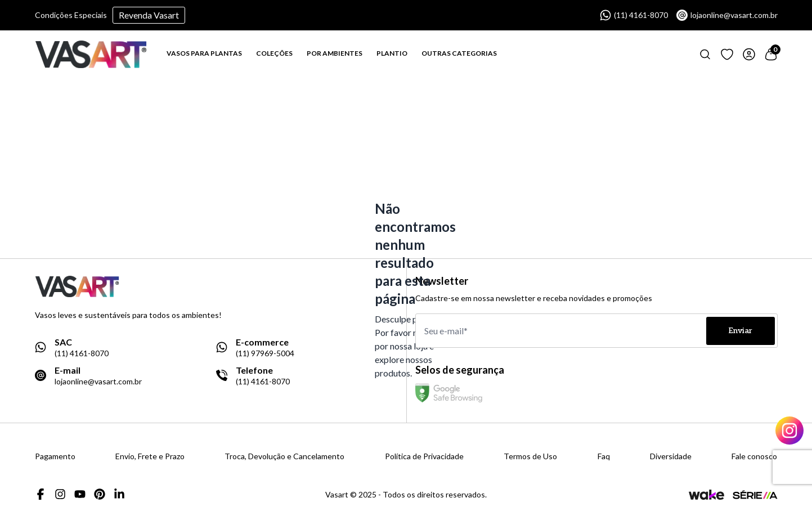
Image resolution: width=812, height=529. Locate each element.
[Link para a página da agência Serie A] (755, 494)
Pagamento (55, 456)
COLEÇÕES (274, 53)
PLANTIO (392, 53)
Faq (604, 456)
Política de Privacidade (424, 456)
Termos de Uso (530, 456)
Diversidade (671, 456)
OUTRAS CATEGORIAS (459, 53)
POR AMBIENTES (335, 53)
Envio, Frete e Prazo (150, 456)
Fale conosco (754, 456)
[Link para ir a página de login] (749, 54)
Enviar (741, 331)
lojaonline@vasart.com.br (727, 15)
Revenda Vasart (149, 15)
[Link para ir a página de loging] (727, 54)
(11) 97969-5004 (265, 353)
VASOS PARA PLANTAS (204, 53)
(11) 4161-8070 (634, 15)
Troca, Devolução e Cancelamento (284, 456)
